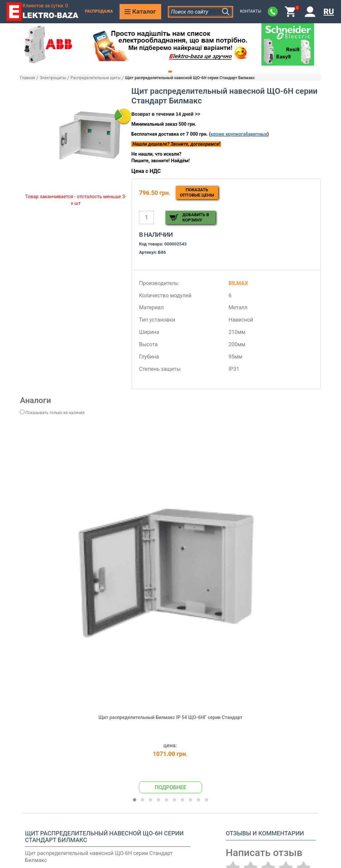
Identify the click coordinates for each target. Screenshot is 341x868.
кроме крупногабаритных (239, 134)
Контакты (250, 11)
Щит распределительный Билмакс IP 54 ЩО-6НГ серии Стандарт (171, 717)
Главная (28, 78)
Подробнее (171, 787)
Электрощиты (53, 78)
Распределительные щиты (96, 78)
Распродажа (99, 11)
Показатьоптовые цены (197, 192)
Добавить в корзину (195, 217)
